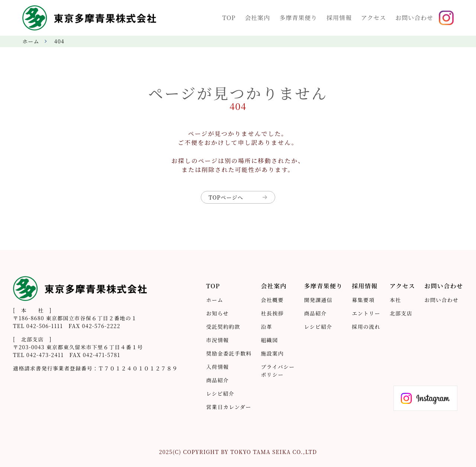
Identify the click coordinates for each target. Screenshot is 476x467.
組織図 (270, 340)
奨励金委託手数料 (229, 353)
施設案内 (272, 353)
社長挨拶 (272, 313)
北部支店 (401, 313)
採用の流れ (366, 327)
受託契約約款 (223, 327)
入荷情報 (217, 367)
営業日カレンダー (229, 407)
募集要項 (363, 300)
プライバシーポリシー (278, 371)
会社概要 (272, 300)
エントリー (366, 313)
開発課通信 (318, 300)
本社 (395, 300)
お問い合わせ (441, 300)
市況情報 (217, 340)
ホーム (31, 41)
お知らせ (217, 313)
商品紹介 (217, 380)
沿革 (267, 327)
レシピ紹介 (220, 393)
